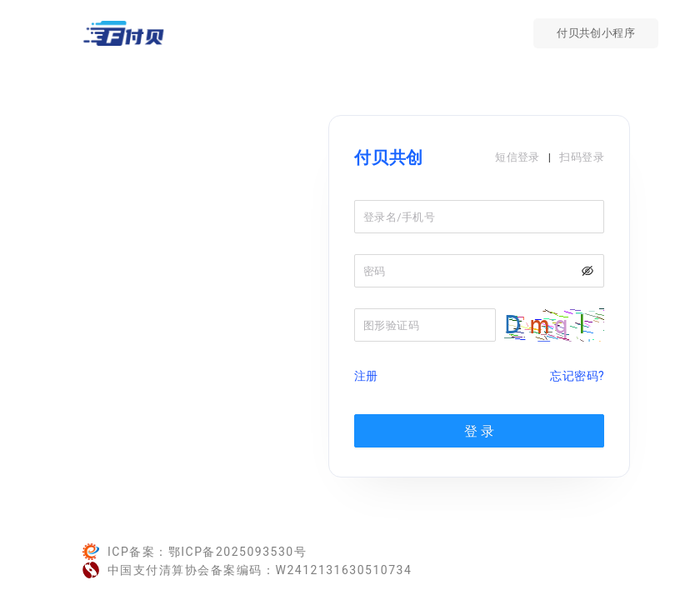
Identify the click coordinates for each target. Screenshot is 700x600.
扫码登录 (582, 157)
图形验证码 (391, 325)
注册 (366, 376)
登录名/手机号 (399, 217)
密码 (375, 271)
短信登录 (517, 157)
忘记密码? (577, 376)
